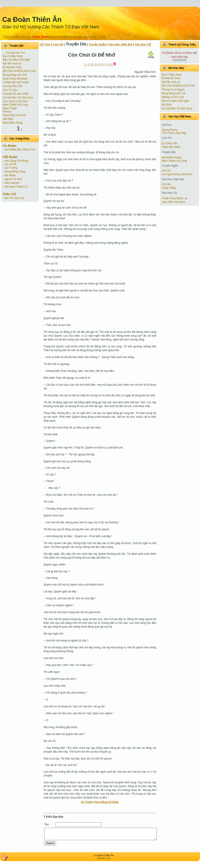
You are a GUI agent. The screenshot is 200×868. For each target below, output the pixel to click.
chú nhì (166, 171)
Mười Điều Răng (13, 123)
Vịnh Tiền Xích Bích (173, 202)
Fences (7, 112)
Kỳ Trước (87, 802)
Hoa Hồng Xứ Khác (14, 115)
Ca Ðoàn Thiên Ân (32, 19)
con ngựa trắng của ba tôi (177, 174)
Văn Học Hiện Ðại (120, 44)
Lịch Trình (87, 37)
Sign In (193, 37)
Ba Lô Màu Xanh (13, 56)
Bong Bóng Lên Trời (15, 75)
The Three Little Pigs (174, 133)
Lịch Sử (58, 44)
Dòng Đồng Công (15, 172)
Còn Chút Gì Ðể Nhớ (15, 101)
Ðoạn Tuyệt (10, 108)
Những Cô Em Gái (173, 97)
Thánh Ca (9, 37)
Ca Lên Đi (10, 164)
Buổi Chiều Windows (15, 79)
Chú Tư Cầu (10, 90)
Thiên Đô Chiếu (171, 147)
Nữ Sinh (167, 105)
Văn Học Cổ (143, 44)
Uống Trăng (169, 188)
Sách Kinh (58, 37)
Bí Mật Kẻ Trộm (12, 67)
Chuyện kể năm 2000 (16, 94)
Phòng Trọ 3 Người (173, 90)
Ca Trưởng (11, 168)
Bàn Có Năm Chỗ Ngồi (17, 60)
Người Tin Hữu (13, 179)
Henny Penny (170, 130)
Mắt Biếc (8, 119)
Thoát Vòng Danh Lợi (174, 198)
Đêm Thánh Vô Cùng (15, 105)
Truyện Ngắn (97, 44)
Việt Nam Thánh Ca (16, 187)
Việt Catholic (12, 183)
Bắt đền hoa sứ (12, 63)
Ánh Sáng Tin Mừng (16, 161)
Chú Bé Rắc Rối (13, 86)
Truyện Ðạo (25, 37)
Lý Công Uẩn (170, 143)
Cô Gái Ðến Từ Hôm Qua (18, 98)
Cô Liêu (166, 184)
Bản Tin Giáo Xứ (14, 198)
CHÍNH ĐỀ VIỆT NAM (16, 82)
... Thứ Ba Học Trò (14, 53)
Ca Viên (101, 37)
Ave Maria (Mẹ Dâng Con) (20, 149)
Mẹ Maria (10, 175)
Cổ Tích (45, 44)
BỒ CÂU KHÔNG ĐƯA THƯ (19, 71)
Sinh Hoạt (73, 37)
